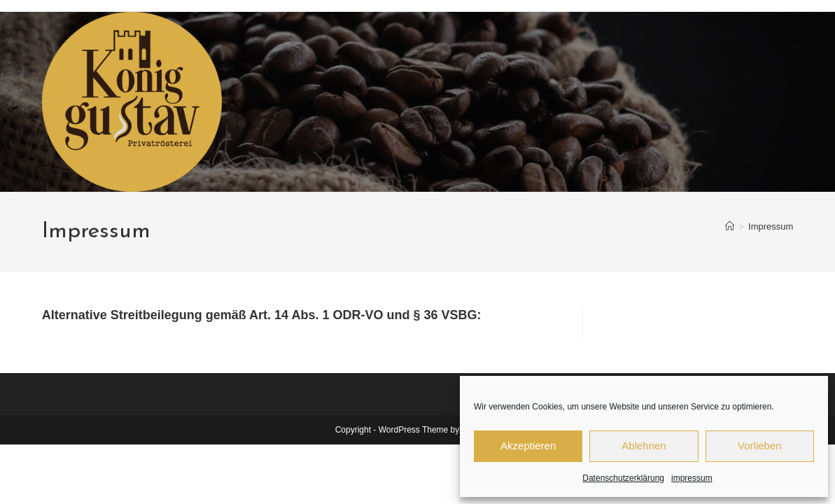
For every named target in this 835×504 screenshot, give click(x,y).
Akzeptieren (528, 446)
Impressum (771, 226)
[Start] (730, 226)
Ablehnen (644, 446)
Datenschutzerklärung (623, 478)
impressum (692, 478)
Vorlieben (760, 446)
